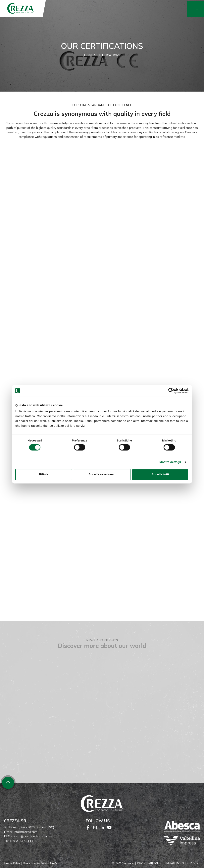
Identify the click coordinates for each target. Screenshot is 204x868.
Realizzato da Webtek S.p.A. (40, 863)
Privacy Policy (12, 863)
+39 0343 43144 (21, 841)
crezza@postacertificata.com (32, 836)
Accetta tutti (160, 474)
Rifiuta (44, 474)
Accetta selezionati (102, 474)
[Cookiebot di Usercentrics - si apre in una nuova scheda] (171, 391)
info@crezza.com (26, 832)
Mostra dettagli (170, 462)
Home (89, 55)
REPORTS (192, 863)
